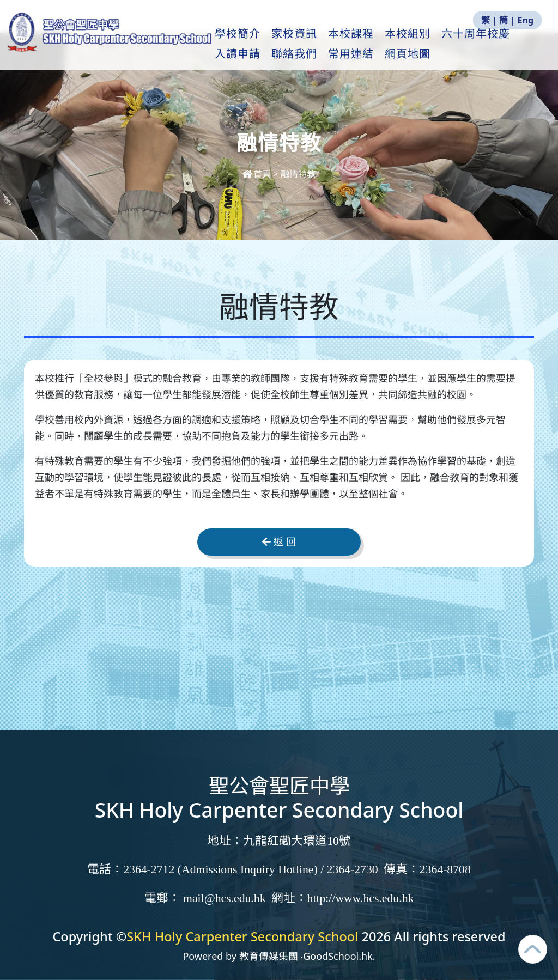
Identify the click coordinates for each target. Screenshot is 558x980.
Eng (526, 20)
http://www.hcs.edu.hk (361, 898)
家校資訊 (323, 44)
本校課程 (379, 44)
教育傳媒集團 (269, 956)
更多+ (487, 44)
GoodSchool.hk (338, 956)
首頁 (258, 174)
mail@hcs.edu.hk (225, 898)
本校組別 (436, 44)
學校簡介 (266, 44)
